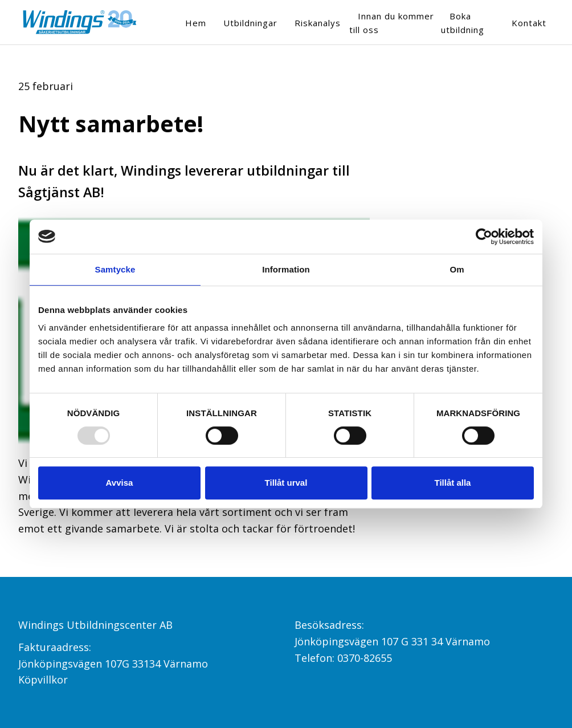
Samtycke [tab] (115, 269)
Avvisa (120, 483)
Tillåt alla (453, 483)
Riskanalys (318, 23)
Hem (196, 23)
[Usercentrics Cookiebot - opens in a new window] (484, 237)
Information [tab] (286, 269)
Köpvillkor (43, 680)
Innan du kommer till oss (392, 23)
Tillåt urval (286, 483)
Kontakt (529, 23)
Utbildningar (250, 23)
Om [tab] (457, 269)
